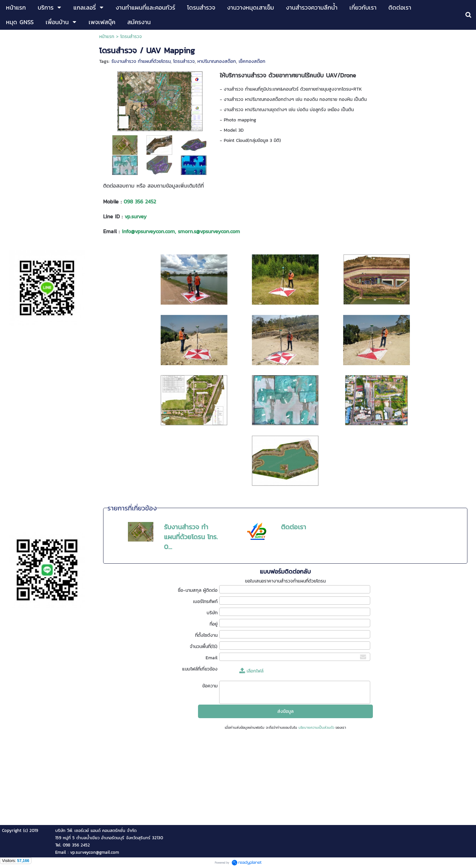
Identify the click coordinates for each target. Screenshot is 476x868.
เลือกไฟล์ (251, 671)
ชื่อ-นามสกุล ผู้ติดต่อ (198, 590)
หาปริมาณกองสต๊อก (217, 61)
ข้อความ (210, 686)
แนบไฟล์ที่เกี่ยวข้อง (200, 669)
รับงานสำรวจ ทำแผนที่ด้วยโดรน (141, 61)
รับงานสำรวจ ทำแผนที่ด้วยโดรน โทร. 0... (191, 537)
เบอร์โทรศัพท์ (205, 602)
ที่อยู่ (214, 624)
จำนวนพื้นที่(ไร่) (204, 647)
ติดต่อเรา (294, 527)
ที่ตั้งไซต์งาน (206, 635)
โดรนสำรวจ (184, 61)
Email (212, 658)
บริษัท (212, 613)
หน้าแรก (107, 37)
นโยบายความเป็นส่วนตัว (316, 727)
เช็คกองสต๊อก (252, 61)
